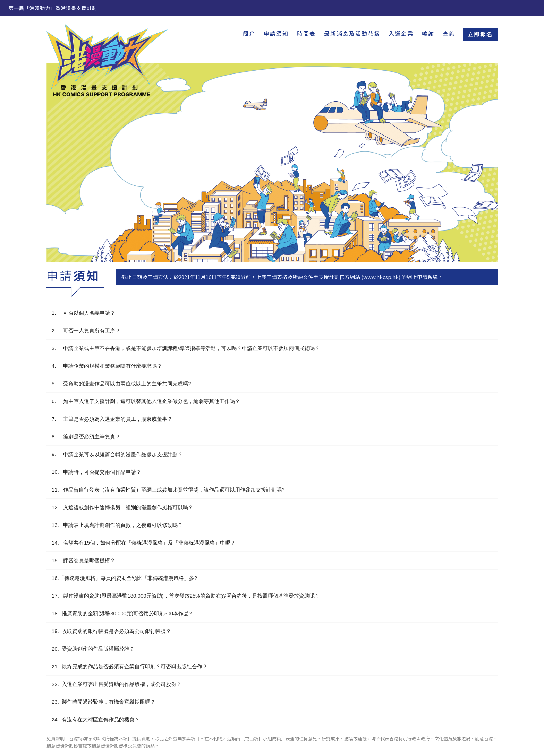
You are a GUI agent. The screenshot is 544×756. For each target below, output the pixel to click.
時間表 (306, 33)
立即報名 (480, 34)
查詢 (449, 33)
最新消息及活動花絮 (352, 33)
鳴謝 (428, 33)
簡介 (249, 33)
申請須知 (276, 33)
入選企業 (401, 33)
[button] (272, 313)
